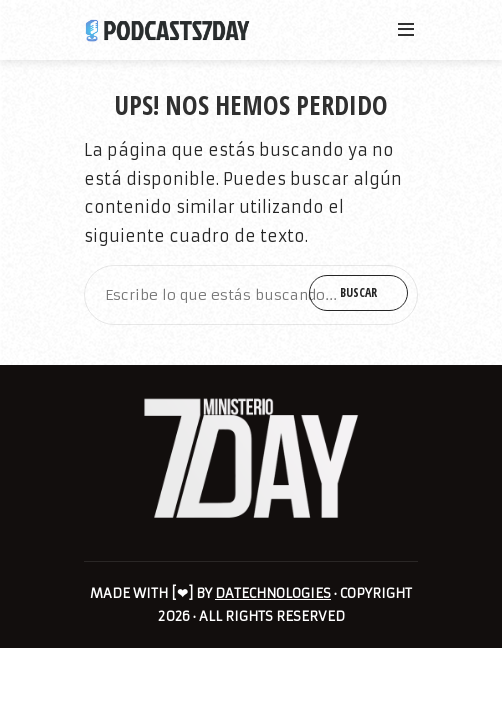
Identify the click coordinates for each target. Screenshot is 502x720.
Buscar (358, 292)
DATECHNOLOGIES (273, 593)
